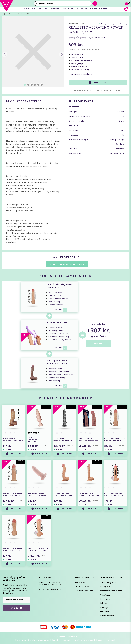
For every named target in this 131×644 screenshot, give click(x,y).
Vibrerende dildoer (43, 14)
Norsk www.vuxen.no (83, 640)
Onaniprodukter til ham (111, 591)
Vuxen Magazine (108, 583)
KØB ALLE (99, 344)
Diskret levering (82, 587)
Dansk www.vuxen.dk (106, 640)
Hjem (5, 14)
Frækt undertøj (107, 616)
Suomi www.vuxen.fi (61, 640)
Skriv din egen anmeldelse (67, 264)
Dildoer (30, 14)
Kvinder (22, 14)
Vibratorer (105, 595)
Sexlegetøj (13, 14)
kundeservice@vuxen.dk (50, 590)
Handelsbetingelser (84, 591)
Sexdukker (105, 599)
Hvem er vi (80, 583)
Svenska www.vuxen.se (38, 640)
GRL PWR (105, 612)
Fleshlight (105, 607)
